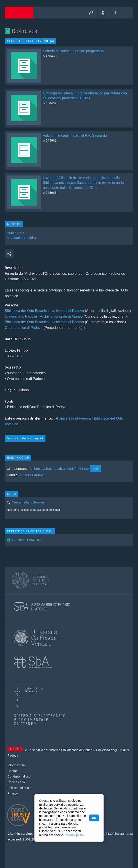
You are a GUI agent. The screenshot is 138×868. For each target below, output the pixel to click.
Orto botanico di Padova (24, 328)
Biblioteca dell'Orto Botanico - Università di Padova (44, 311)
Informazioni (16, 765)
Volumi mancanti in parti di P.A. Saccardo (75, 135)
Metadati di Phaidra (21, 238)
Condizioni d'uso (19, 776)
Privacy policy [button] (74, 835)
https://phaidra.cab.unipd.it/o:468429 (62, 469)
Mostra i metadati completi (25, 438)
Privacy (13, 793)
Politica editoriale (19, 788)
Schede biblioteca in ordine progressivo (74, 51)
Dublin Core (16, 233)
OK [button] (94, 818)
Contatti (13, 771)
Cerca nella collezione (28, 502)
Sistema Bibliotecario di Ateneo (71, 750)
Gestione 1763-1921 (27, 540)
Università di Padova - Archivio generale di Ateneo (44, 316)
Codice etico (16, 782)
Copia (95, 469)
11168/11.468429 (32, 475)
